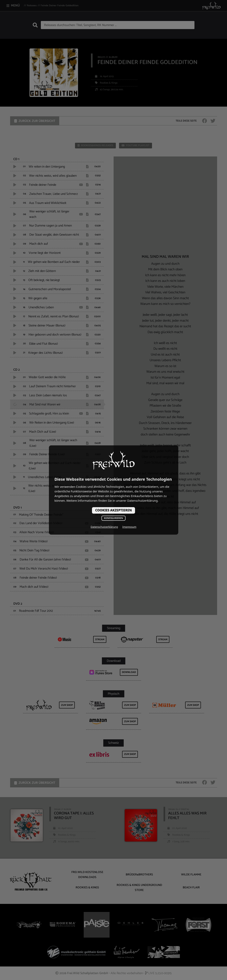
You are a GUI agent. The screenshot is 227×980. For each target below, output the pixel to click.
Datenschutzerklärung (104, 527)
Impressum (129, 527)
